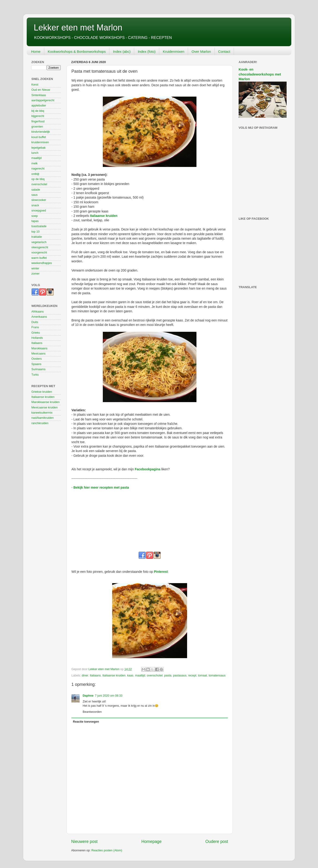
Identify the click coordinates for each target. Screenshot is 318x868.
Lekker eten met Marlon (78, 28)
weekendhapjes (42, 263)
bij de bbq (38, 111)
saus (35, 195)
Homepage (152, 842)
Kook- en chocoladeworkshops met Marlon (260, 74)
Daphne (88, 696)
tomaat (203, 676)
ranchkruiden (40, 423)
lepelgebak (39, 148)
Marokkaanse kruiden (45, 402)
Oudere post (217, 842)
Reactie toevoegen (86, 722)
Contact (224, 51)
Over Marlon (201, 51)
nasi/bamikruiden (43, 418)
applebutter (39, 106)
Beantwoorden (92, 712)
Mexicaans (38, 354)
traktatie (37, 237)
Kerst (35, 85)
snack (35, 205)
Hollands (37, 338)
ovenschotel (155, 676)
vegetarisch (39, 242)
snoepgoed (39, 211)
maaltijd (140, 676)
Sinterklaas (39, 95)
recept (192, 676)
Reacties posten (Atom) (107, 850)
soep (35, 216)
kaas (130, 676)
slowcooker (39, 200)
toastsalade (39, 226)
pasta (168, 676)
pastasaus (180, 676)
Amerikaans (39, 317)
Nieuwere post (84, 842)
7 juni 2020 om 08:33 (109, 696)
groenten (37, 127)
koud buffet (39, 137)
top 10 (35, 232)
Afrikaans (38, 312)
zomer (35, 274)
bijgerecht (38, 116)
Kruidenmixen (174, 51)
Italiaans (95, 676)
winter (35, 268)
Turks (35, 375)
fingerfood (38, 121)
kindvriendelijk (41, 132)
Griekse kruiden (42, 392)
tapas (35, 221)
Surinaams (38, 369)
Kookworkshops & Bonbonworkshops (77, 51)
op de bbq (38, 179)
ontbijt (35, 174)
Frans (35, 327)
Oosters (37, 359)
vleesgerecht (40, 247)
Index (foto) (147, 51)
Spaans (36, 364)
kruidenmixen (40, 142)
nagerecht (38, 169)
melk (35, 163)
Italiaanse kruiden (104, 216)
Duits (35, 322)
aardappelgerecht (43, 100)
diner (85, 676)
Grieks (36, 333)
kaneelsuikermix (42, 413)
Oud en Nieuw (41, 90)
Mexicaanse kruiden (44, 408)
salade (36, 190)
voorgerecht (39, 253)
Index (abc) (122, 51)
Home (36, 51)
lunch (35, 153)
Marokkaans (39, 348)
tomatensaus (217, 676)
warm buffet (39, 258)
